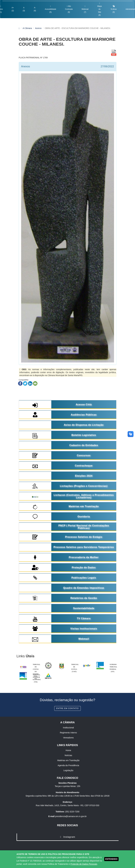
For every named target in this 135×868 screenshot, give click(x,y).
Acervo (38, 28)
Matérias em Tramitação (68, 760)
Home (68, 750)
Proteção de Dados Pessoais (84, 864)
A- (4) (35, 9)
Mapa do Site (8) (100, 9)
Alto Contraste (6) (69, 9)
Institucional (68, 728)
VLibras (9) (114, 9)
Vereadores (68, 738)
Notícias (68, 755)
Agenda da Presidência (68, 765)
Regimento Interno (68, 733)
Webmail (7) (85, 9)
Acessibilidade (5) (50, 9)
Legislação (68, 770)
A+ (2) (13, 9)
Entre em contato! (67, 708)
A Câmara (27, 28)
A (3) (24, 9)
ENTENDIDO (111, 859)
